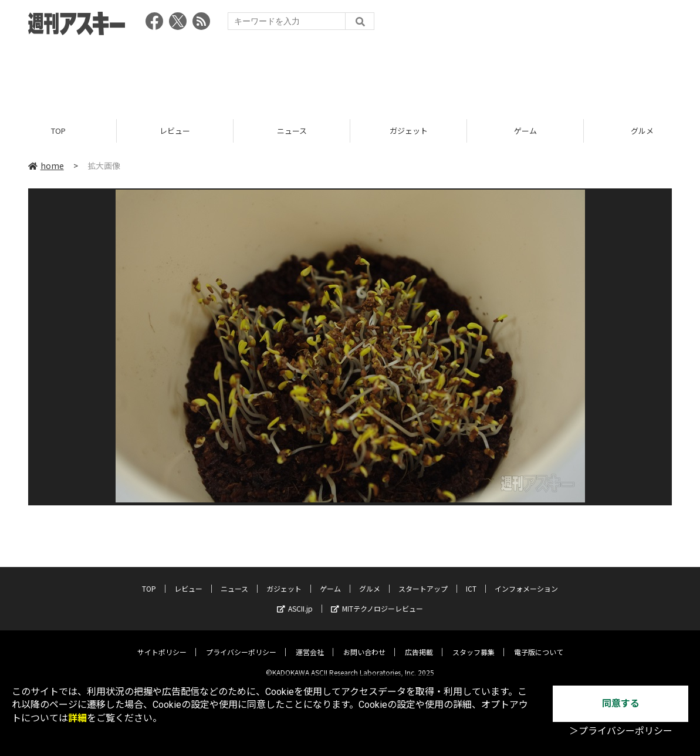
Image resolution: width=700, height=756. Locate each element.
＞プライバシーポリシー (621, 731)
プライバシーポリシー (241, 643)
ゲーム (525, 131)
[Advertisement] (350, 73)
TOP (58, 131)
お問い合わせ (364, 643)
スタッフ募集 (474, 643)
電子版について (539, 643)
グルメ (370, 580)
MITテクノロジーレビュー (377, 600)
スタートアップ (423, 580)
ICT (471, 580)
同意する (621, 703)
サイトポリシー (162, 643)
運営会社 (310, 643)
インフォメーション (526, 580)
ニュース (292, 131)
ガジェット (409, 131)
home (46, 166)
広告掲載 (419, 643)
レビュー (175, 131)
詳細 (77, 718)
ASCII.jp (295, 600)
